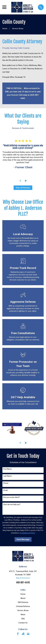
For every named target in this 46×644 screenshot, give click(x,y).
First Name (7, 469)
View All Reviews (23, 188)
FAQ (23, 619)
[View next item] (26, 181)
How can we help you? (12, 504)
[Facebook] (18, 634)
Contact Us (23, 623)
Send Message (23, 539)
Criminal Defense (23, 606)
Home (23, 594)
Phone (6, 483)
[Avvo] (23, 634)
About (23, 598)
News (23, 614)
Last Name (7, 476)
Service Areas (23, 610)
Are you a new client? (12, 497)
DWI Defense (23, 602)
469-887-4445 (23, 583)
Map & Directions (23, 578)
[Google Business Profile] (28, 634)
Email (5, 490)
